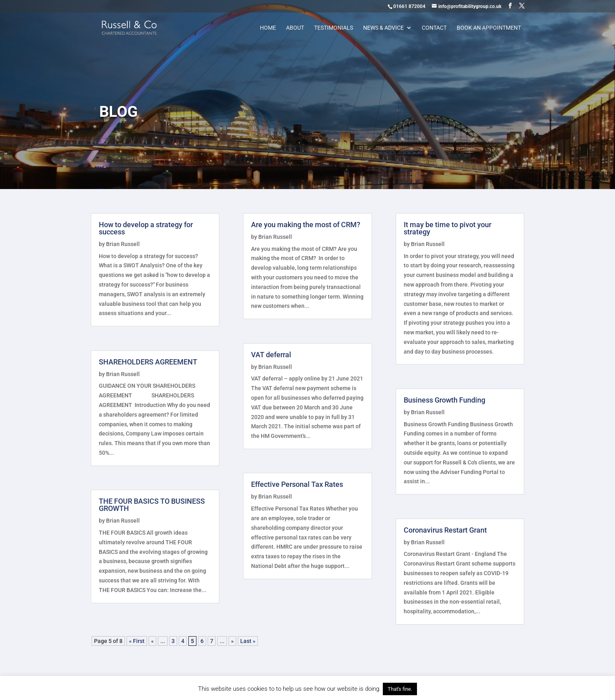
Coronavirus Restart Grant (445, 530)
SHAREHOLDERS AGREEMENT (148, 362)
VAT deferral (271, 355)
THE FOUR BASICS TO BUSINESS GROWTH (152, 505)
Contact (434, 28)
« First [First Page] (137, 641)
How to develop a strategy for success (146, 228)
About (295, 28)
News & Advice (383, 28)
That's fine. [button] (400, 689)
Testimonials (334, 28)
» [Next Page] (232, 641)
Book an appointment (489, 28)
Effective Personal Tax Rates (297, 484)
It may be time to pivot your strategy (447, 228)
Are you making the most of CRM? (306, 225)
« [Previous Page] (152, 641)
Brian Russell (123, 244)
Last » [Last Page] (248, 641)
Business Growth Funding (444, 400)
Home (268, 28)
